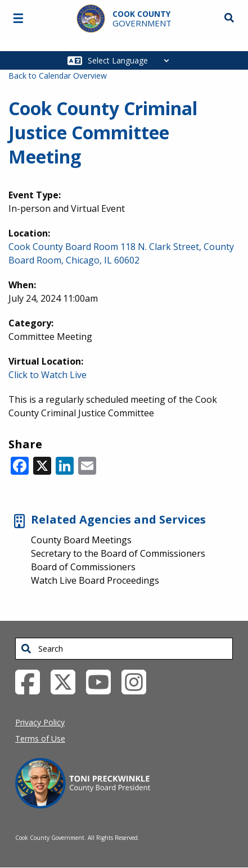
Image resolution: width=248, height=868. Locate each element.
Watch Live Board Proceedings (95, 580)
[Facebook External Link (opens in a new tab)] (32, 681)
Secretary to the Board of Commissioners (118, 553)
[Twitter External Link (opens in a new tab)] (67, 681)
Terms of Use (40, 739)
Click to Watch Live (48, 375)
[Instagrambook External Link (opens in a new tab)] (138, 681)
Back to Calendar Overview (58, 76)
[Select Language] (131, 60)
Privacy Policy (40, 722)
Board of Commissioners (83, 567)
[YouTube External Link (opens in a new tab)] (103, 681)
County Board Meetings (81, 540)
